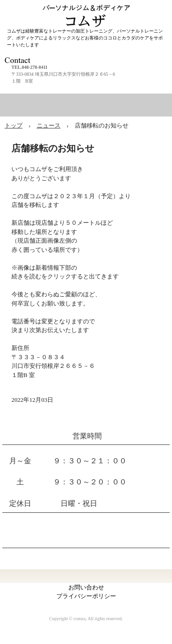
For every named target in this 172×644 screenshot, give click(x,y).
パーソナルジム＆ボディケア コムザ (89, 9)
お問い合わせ (86, 587)
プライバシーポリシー (86, 596)
